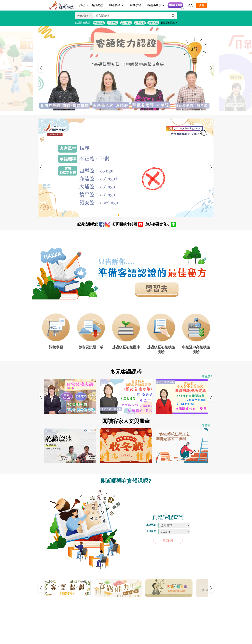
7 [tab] (139, 601)
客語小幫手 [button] (156, 5)
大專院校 (140, 23)
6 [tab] (134, 601)
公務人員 (153, 23)
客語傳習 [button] (116, 5)
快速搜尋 (168, 540)
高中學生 (126, 23)
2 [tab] (124, 109)
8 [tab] (144, 601)
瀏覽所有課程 (169, 23)
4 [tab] (131, 109)
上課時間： (152, 531)
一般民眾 (99, 23)
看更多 (207, 376)
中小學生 (113, 23)
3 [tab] (127, 109)
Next (211, 68)
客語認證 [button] (99, 5)
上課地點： (152, 525)
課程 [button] (84, 5)
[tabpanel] (126, 68)
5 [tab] (134, 109)
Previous (41, 68)
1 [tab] (121, 110)
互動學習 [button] (137, 5)
